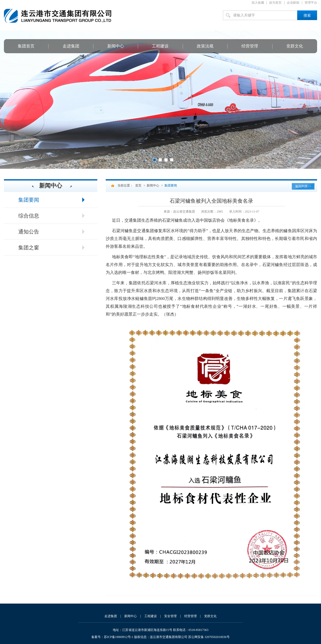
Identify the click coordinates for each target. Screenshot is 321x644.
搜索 (307, 16)
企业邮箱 (293, 3)
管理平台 (311, 3)
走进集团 (71, 46)
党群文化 (295, 46)
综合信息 (29, 216)
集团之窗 (29, 248)
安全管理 (170, 616)
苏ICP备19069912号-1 (119, 637)
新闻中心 (116, 46)
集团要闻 (29, 200)
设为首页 (275, 3)
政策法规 (205, 46)
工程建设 (160, 46)
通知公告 (29, 232)
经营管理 (250, 46)
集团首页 (26, 46)
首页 (138, 185)
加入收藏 (258, 3)
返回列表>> (303, 186)
